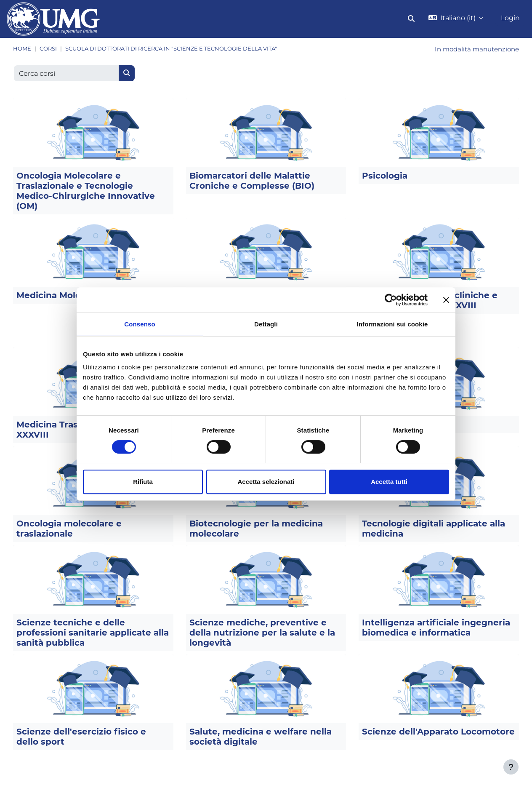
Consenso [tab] (140, 324)
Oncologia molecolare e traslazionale (69, 529)
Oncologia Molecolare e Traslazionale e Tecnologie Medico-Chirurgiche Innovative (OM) (86, 192)
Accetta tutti (389, 482)
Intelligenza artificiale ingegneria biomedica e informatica (436, 628)
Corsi (48, 49)
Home (22, 49)
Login (510, 18)
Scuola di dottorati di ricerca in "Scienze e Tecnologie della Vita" (171, 49)
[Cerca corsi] (66, 74)
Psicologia (385, 176)
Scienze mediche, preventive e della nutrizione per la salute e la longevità (262, 633)
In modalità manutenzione (474, 49)
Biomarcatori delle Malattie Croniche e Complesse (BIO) (252, 182)
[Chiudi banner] (446, 300)
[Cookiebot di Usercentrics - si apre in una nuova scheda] (391, 300)
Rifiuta (143, 482)
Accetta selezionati (266, 482)
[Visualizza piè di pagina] (511, 767)
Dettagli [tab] (266, 324)
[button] (411, 19)
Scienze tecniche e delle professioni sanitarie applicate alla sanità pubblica (93, 633)
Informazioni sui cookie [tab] (392, 324)
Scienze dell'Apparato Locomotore (438, 732)
